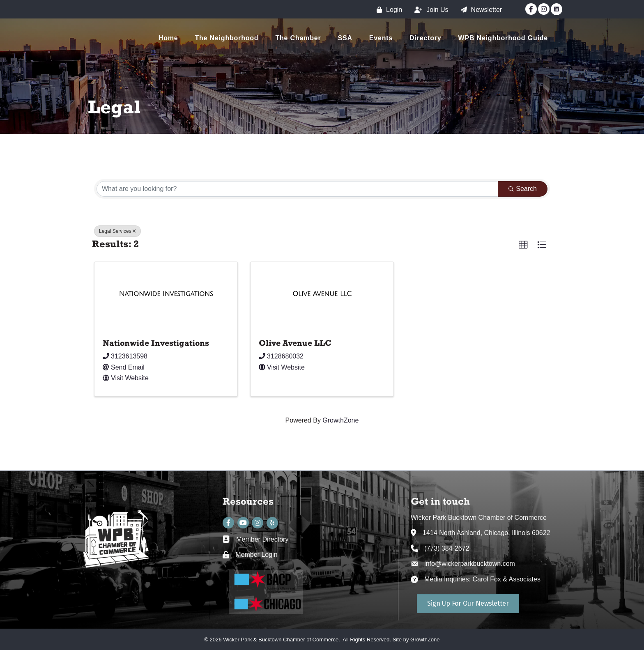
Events (381, 38)
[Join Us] (429, 10)
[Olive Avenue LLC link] (322, 294)
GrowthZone (340, 420)
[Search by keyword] (297, 189)
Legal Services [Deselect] (117, 231)
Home (168, 38)
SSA (345, 38)
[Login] (387, 10)
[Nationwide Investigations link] (166, 294)
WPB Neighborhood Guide (503, 38)
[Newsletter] (480, 10)
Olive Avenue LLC (295, 343)
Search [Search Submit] (523, 189)
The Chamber (298, 38)
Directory (425, 38)
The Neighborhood (227, 38)
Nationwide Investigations (156, 343)
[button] (523, 245)
